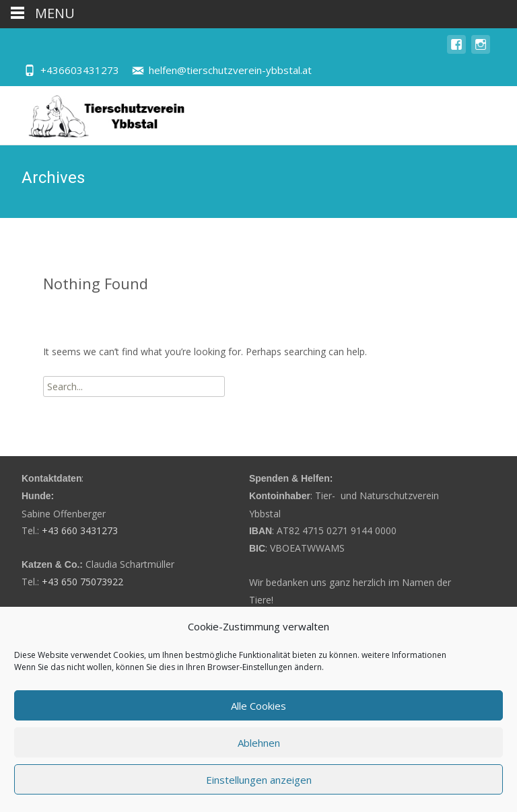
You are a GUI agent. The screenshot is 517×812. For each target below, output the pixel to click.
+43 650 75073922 (82, 582)
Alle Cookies (258, 706)
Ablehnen (259, 743)
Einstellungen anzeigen (259, 780)
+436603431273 (80, 70)
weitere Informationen (404, 655)
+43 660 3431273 (80, 530)
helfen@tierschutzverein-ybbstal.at (230, 70)
